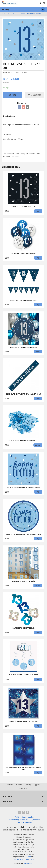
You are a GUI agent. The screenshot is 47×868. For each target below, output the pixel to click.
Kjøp (13, 95)
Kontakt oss (23, 789)
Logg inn (37, 785)
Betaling (28, 785)
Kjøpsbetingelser (28, 817)
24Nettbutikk (28, 863)
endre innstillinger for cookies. (24, 859)
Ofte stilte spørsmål (25, 822)
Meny (5, 9)
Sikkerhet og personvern (19, 820)
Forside (4, 14)
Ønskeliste (34, 95)
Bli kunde (19, 785)
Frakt (17, 817)
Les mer (28, 857)
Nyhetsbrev (35, 820)
